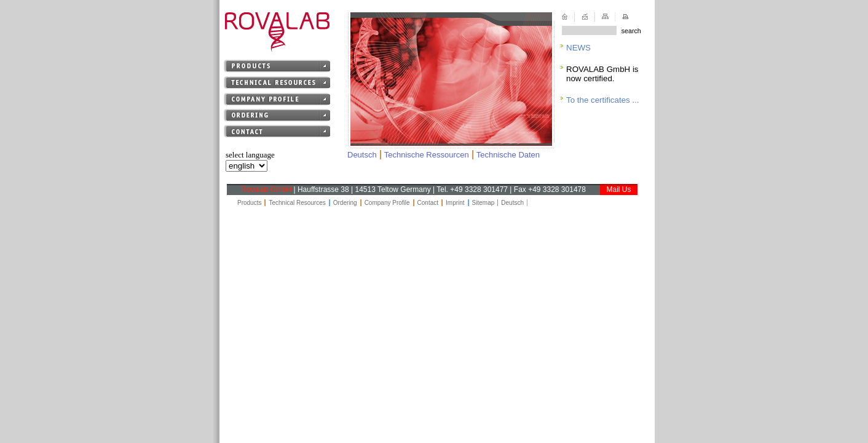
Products (249, 203)
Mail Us (618, 190)
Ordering (345, 203)
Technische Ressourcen (427, 155)
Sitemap (483, 203)
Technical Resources (297, 203)
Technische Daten (508, 155)
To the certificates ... (603, 100)
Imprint (455, 203)
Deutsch (362, 155)
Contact (428, 203)
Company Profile (387, 203)
